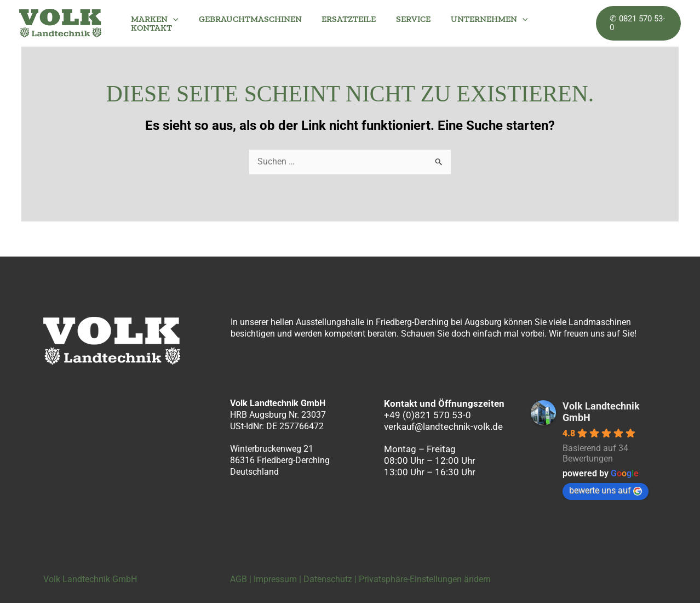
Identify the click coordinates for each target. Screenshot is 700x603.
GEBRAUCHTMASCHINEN (246, 19)
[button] (172, 19)
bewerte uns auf (606, 490)
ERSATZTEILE (343, 19)
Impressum (275, 579)
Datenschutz (328, 579)
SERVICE (404, 19)
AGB (239, 579)
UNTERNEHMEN (478, 19)
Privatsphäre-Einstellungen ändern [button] (425, 579)
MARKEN (154, 19)
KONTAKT (150, 28)
